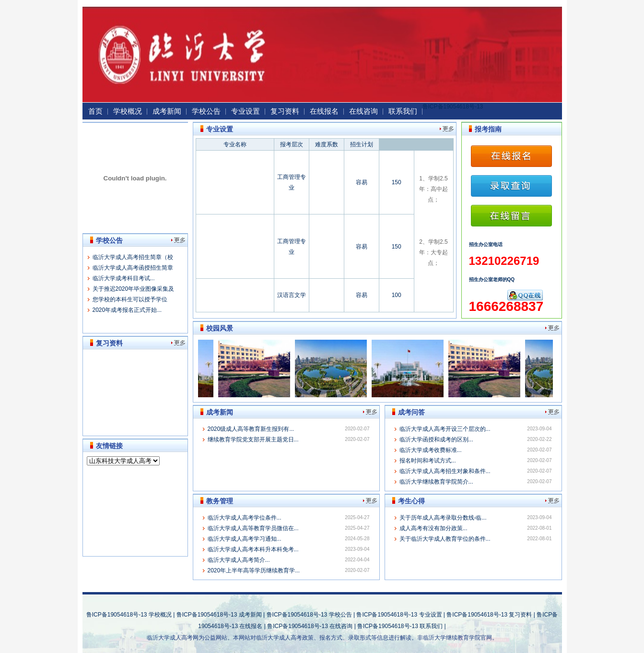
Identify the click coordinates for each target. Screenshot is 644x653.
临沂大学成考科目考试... (124, 278)
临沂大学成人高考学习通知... (245, 539)
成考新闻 (167, 111)
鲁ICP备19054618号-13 (453, 107)
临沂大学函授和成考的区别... (436, 439)
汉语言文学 (292, 295)
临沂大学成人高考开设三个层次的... (445, 429)
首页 (95, 111)
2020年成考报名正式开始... (127, 310)
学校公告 (206, 111)
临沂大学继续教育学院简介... (436, 482)
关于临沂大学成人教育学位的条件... (445, 539)
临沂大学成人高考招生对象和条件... (445, 471)
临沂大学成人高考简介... (239, 560)
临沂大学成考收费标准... (431, 450)
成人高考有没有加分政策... (433, 528)
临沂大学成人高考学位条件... (245, 518)
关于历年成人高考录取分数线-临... (443, 518)
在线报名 (324, 111)
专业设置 (246, 111)
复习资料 (285, 111)
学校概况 (128, 111)
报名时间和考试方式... (428, 461)
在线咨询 (363, 111)
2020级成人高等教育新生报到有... (251, 429)
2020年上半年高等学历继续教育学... (254, 570)
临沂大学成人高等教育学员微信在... (253, 528)
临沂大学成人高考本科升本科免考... (253, 549)
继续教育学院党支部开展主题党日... (253, 439)
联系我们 (403, 111)
